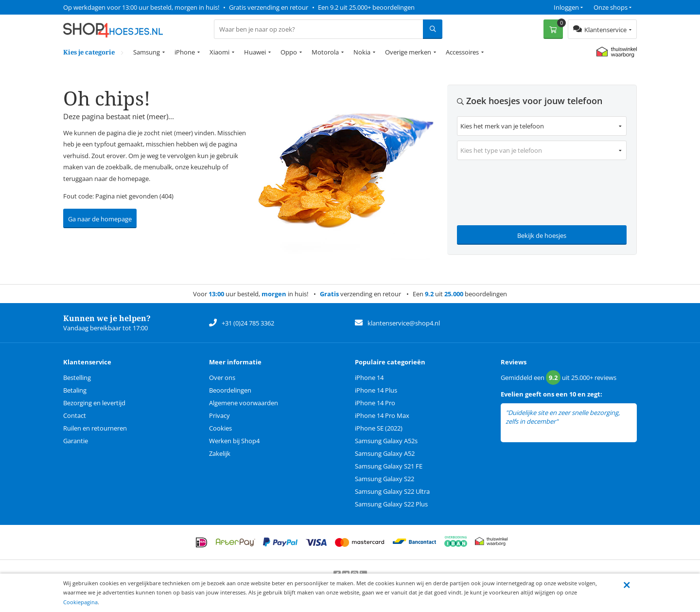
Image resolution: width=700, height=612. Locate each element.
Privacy (219, 415)
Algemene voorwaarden (244, 403)
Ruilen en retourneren (95, 428)
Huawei (255, 52)
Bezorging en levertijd (94, 403)
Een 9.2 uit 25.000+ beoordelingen (366, 7)
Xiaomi (219, 52)
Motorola (325, 52)
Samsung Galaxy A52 (385, 453)
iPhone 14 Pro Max (382, 415)
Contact (75, 415)
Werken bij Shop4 (234, 441)
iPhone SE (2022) (379, 428)
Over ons (222, 378)
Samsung (147, 52)
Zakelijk (220, 453)
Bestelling (77, 378)
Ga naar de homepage (100, 219)
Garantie (76, 441)
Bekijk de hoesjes (542, 235)
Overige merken (408, 52)
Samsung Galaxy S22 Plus (391, 504)
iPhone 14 (369, 378)
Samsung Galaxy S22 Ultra (392, 491)
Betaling (75, 390)
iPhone (185, 52)
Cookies (220, 428)
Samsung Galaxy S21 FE (389, 466)
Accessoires (462, 52)
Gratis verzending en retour (269, 7)
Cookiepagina (80, 602)
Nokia (362, 52)
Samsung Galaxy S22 (385, 479)
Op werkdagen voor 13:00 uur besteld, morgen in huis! (141, 7)
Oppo (289, 52)
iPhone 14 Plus (376, 390)
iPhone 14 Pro (375, 403)
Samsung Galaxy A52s (386, 441)
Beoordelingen (230, 390)
